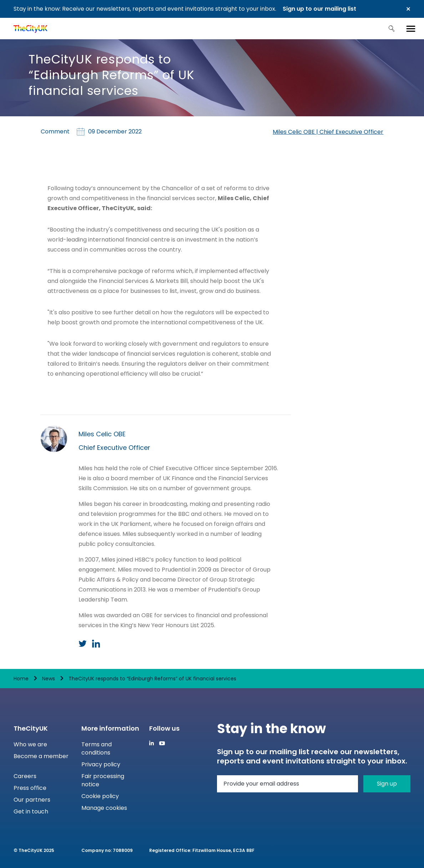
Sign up (387, 784)
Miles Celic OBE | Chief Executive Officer (328, 132)
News (49, 679)
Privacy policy (101, 764)
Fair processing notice (103, 780)
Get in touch (31, 811)
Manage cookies (104, 808)
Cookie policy (100, 796)
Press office (30, 788)
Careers (25, 776)
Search (392, 29)
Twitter (83, 644)
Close (408, 9)
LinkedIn (96, 644)
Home (21, 679)
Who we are (30, 744)
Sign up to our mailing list (319, 9)
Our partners (32, 800)
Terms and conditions (97, 748)
